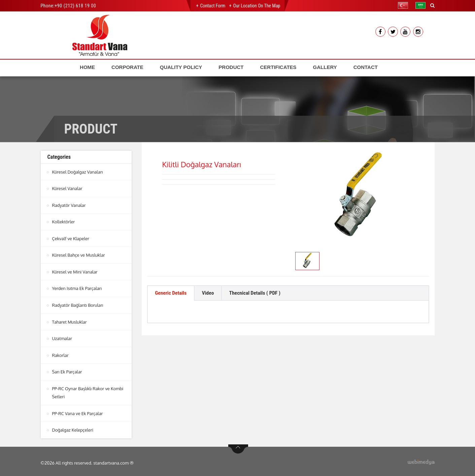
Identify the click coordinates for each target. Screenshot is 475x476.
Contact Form (213, 6)
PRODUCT (231, 67)
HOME (87, 67)
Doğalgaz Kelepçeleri (73, 427)
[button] (405, 5)
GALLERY (325, 67)
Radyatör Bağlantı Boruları (78, 304)
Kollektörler (64, 221)
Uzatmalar (62, 337)
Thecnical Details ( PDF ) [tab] (260, 294)
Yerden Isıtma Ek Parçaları (77, 287)
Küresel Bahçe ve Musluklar (79, 254)
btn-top (238, 446)
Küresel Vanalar (67, 188)
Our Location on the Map (257, 6)
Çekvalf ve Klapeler (71, 238)
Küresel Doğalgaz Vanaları (78, 172)
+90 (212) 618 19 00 (75, 6)
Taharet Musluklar (70, 320)
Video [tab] (211, 294)
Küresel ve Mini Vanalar (75, 271)
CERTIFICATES (278, 67)
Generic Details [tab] (172, 294)
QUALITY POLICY (181, 67)
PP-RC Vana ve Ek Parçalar (78, 411)
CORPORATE (127, 67)
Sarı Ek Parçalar (67, 370)
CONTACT (366, 67)
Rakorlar (61, 353)
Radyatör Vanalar (69, 205)
